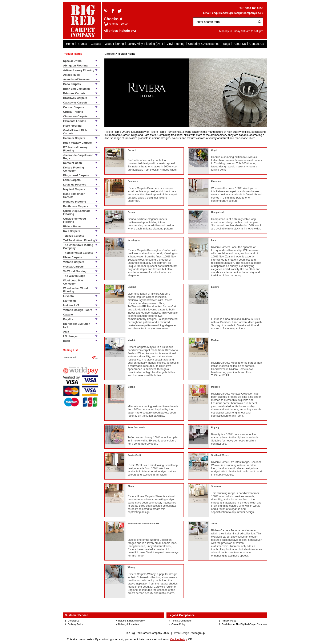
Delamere (133, 181)
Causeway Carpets (75, 103)
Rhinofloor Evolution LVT (77, 325)
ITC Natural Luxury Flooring (75, 149)
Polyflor (68, 319)
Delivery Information (129, 624)
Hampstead (217, 212)
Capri (214, 150)
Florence (216, 181)
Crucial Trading (73, 112)
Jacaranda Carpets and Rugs (78, 157)
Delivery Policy (75, 624)
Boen (67, 341)
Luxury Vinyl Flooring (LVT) (145, 44)
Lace (214, 240)
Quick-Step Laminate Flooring (77, 212)
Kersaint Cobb (73, 163)
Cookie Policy (179, 624)
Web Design (182, 633)
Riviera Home (72, 226)
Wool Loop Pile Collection (73, 282)
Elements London (75, 121)
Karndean (69, 301)
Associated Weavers (76, 79)
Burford (132, 150)
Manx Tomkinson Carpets (74, 195)
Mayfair (132, 340)
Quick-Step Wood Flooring (75, 220)
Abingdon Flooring (75, 66)
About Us (240, 44)
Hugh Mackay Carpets (77, 143)
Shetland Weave (220, 455)
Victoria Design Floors (78, 310)
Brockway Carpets (75, 98)
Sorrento (216, 486)
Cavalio (68, 315)
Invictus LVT (71, 305)
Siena (131, 486)
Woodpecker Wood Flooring (75, 290)
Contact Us (257, 44)
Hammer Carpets (74, 138)
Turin (214, 523)
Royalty (215, 427)
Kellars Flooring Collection (74, 169)
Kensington (134, 240)
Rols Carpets (72, 231)
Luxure (215, 287)
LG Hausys (70, 336)
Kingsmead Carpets (76, 175)
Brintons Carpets (74, 93)
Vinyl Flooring (176, 44)
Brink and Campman (76, 89)
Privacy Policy (229, 621)
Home (70, 44)
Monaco (216, 387)
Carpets (96, 44)
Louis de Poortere (75, 185)
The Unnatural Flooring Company (78, 246)
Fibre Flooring (72, 126)
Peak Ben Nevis (136, 427)
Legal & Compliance (182, 615)
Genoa (131, 212)
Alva (66, 332)
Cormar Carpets (73, 107)
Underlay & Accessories (204, 44)
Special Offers (72, 61)
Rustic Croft (134, 455)
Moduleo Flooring (75, 202)
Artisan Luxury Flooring (79, 70)
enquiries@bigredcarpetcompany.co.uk (238, 13)
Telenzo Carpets (74, 236)
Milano (131, 387)
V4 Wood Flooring (75, 271)
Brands (82, 44)
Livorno (132, 287)
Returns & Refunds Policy (131, 621)
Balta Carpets (72, 84)
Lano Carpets (72, 180)
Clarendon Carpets (75, 116)
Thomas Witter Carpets (78, 253)
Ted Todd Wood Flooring (79, 240)
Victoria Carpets (74, 262)
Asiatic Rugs (71, 75)
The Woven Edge (74, 276)
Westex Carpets (73, 267)
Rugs (226, 44)
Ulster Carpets (73, 257)
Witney (131, 567)
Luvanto (69, 296)
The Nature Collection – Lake (143, 523)
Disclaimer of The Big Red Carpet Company (244, 624)
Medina (215, 340)
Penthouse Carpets (76, 206)
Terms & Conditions (182, 621)
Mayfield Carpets (74, 189)
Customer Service (77, 615)
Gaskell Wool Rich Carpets (75, 132)
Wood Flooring (114, 44)
